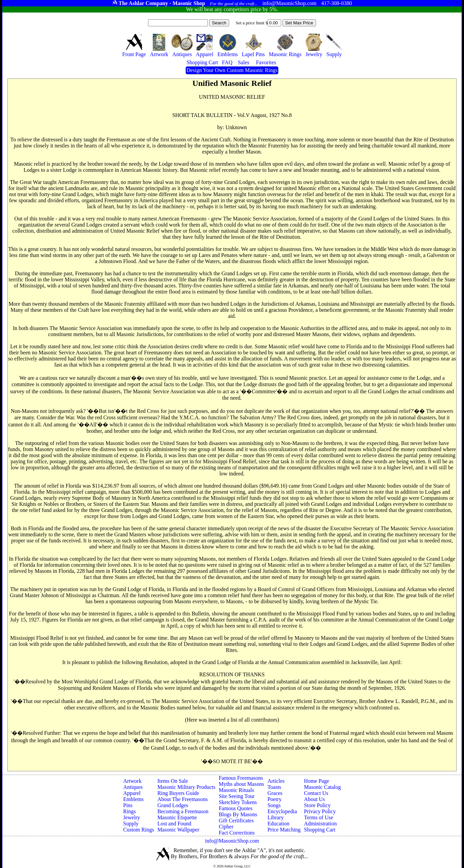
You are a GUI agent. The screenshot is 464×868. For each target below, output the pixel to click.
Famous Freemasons (241, 778)
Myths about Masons (241, 784)
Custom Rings (138, 830)
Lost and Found (174, 824)
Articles (276, 781)
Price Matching (284, 830)
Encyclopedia (282, 811)
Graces (275, 793)
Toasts (274, 787)
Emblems (133, 799)
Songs (274, 805)
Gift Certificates (236, 820)
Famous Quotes (236, 808)
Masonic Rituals (236, 790)
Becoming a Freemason (183, 811)
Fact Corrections (237, 833)
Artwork (132, 781)
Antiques (133, 787)
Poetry (274, 799)
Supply (131, 824)
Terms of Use (319, 817)
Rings (129, 811)
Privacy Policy (320, 811)
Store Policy (318, 805)
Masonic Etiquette (177, 817)
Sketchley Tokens (238, 802)
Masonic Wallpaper (178, 830)
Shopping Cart (320, 830)
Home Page (317, 781)
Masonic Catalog (323, 787)
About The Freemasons (183, 799)
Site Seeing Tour (237, 796)
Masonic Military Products (187, 787)
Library (275, 817)
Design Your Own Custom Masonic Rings (232, 70)
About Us (315, 799)
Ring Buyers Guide (178, 793)
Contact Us (316, 793)
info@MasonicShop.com (232, 841)
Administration (321, 824)
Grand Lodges (173, 805)
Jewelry (131, 817)
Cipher (226, 827)
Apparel (132, 793)
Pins (128, 805)
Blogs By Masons (238, 814)
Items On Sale (173, 781)
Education (278, 824)
